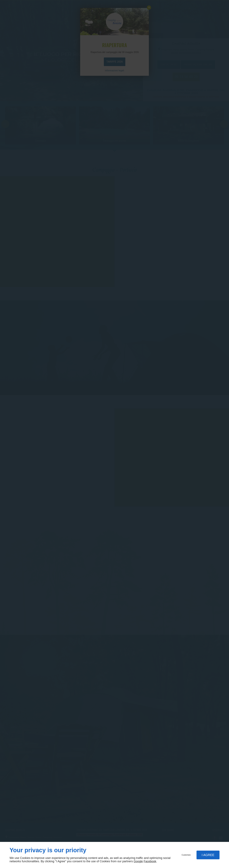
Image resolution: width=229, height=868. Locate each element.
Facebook (150, 861)
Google (138, 861)
